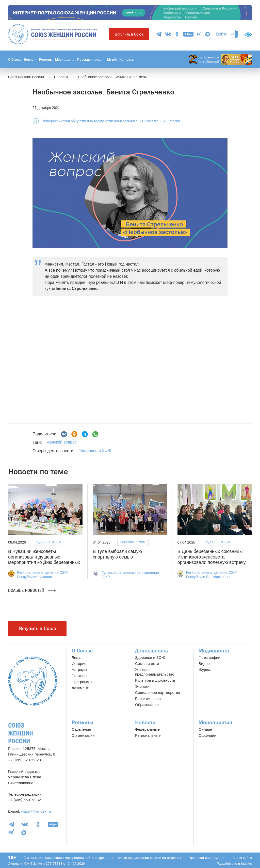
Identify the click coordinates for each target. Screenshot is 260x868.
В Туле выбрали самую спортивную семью (117, 554)
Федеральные (147, 729)
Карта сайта (242, 858)
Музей (112, 59)
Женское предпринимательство (155, 672)
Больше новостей (32, 591)
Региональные (148, 735)
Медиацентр (65, 59)
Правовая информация (207, 858)
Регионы (46, 59)
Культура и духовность (155, 680)
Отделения (81, 729)
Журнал (206, 670)
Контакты (127, 59)
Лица (76, 657)
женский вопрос (62, 442)
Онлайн (205, 729)
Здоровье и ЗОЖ (95, 451)
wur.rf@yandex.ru (36, 811)
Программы (82, 682)
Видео (204, 664)
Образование (147, 705)
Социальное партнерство (158, 692)
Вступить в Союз (129, 34)
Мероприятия (215, 723)
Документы (81, 688)
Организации (83, 735)
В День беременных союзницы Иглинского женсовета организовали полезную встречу (212, 557)
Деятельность (152, 651)
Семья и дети (147, 664)
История (79, 664)
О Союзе (15, 59)
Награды (79, 670)
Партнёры (80, 676)
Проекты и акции (91, 59)
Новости (30, 59)
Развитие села (148, 699)
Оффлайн (207, 735)
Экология (143, 686)
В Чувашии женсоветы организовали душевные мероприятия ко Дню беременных (44, 557)
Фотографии (209, 657)
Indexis (246, 864)
